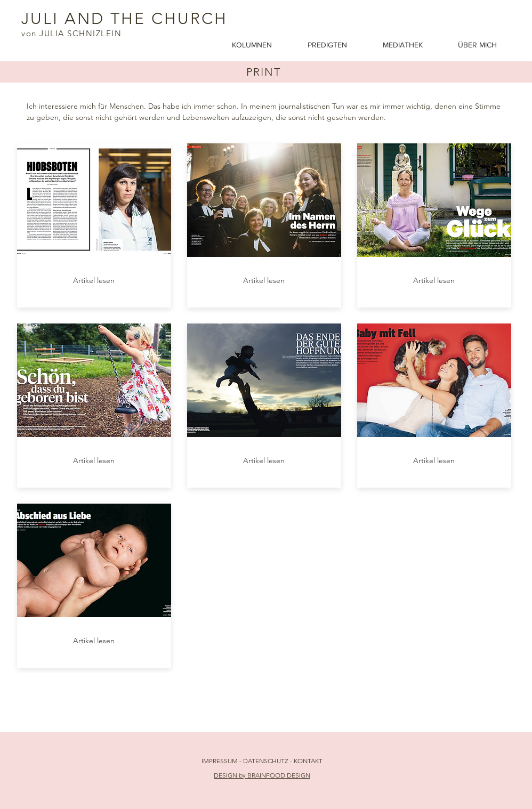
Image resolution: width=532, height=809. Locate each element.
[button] (412, 45)
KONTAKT (308, 761)
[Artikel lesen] (94, 281)
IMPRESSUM (220, 761)
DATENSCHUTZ (267, 761)
